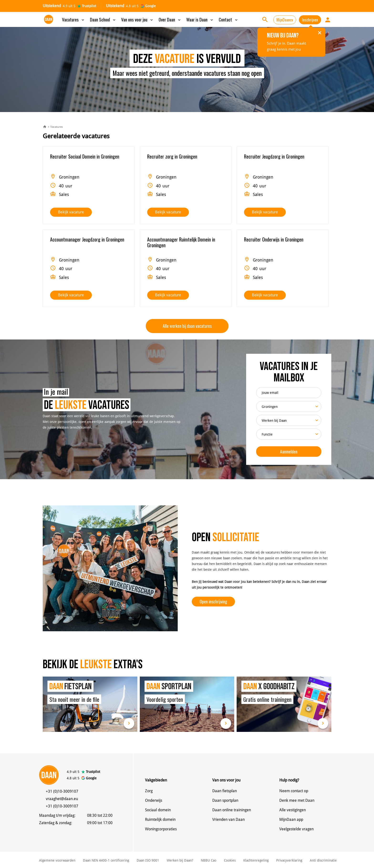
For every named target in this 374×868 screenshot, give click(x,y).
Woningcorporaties (161, 829)
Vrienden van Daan (229, 819)
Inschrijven (310, 20)
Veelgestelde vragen (296, 829)
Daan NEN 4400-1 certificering (106, 860)
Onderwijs (154, 800)
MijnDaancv (285, 20)
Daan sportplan (225, 800)
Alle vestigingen (293, 810)
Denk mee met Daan (297, 800)
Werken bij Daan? (180, 860)
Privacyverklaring (289, 860)
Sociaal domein (158, 810)
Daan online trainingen (232, 810)
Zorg (149, 791)
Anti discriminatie (323, 860)
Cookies (230, 860)
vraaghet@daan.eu (62, 799)
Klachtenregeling (256, 860)
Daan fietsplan (225, 791)
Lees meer (129, 723)
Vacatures (74, 19)
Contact (229, 19)
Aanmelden (289, 452)
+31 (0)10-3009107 (62, 791)
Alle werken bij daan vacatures (187, 326)
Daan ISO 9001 (148, 860)
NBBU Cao (209, 860)
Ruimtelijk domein (160, 819)
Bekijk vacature (71, 212)
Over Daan (170, 19)
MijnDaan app (291, 819)
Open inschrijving (213, 601)
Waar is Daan (200, 19)
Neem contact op (294, 791)
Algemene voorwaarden (57, 860)
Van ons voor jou (138, 19)
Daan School (103, 19)
